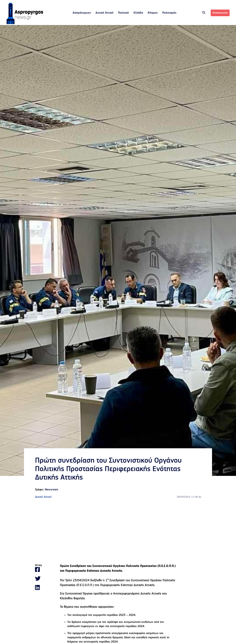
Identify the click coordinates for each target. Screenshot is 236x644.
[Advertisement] (118, 531)
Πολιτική (123, 13)
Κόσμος (153, 13)
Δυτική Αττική (104, 13)
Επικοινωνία (220, 13)
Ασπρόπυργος (82, 13)
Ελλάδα (138, 13)
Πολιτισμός (169, 13)
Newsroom (51, 490)
